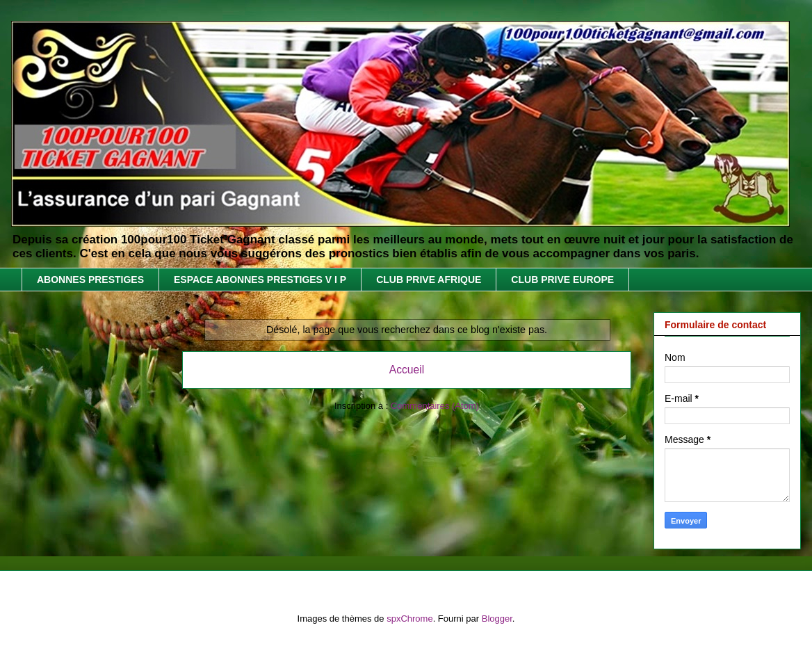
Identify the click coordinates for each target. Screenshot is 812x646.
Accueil (407, 370)
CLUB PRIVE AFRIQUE (429, 280)
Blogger (497, 619)
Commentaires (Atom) (435, 406)
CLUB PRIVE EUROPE (562, 280)
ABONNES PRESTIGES (90, 280)
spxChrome (409, 619)
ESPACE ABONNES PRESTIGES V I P (260, 280)
